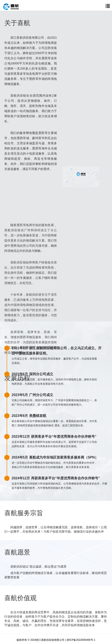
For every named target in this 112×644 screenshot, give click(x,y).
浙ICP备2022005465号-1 (81, 640)
